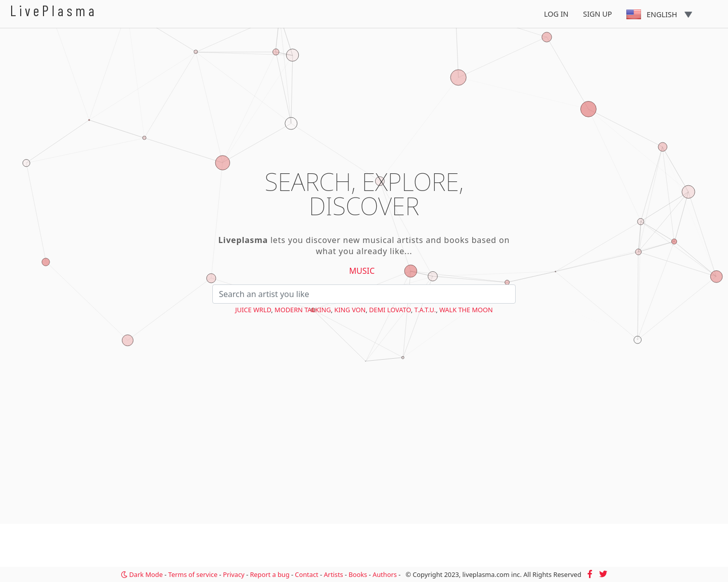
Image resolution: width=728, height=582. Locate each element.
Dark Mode (142, 574)
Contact (306, 574)
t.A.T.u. (425, 310)
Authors (385, 574)
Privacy (234, 574)
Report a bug (269, 574)
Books (358, 574)
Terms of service (193, 574)
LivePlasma (54, 10)
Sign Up (597, 14)
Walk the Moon (466, 310)
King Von (350, 310)
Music (362, 271)
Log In (556, 14)
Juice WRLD (253, 310)
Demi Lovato (390, 310)
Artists (333, 574)
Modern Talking (303, 310)
